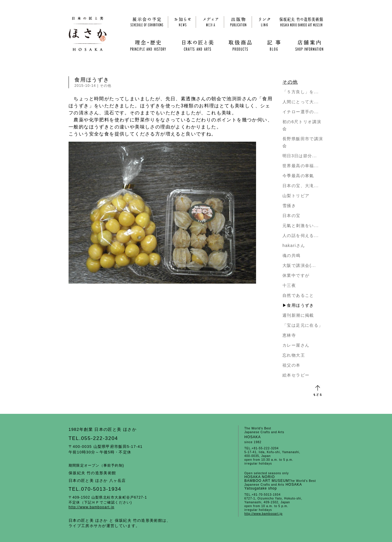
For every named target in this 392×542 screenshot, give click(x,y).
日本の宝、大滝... (301, 186)
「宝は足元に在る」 (303, 325)
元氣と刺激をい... (301, 226)
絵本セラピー (296, 375)
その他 (106, 86)
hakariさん (294, 245)
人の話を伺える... (301, 236)
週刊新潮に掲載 (298, 315)
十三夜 (289, 285)
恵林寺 (289, 335)
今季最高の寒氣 (298, 176)
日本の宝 (292, 216)
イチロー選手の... (301, 112)
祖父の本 (292, 365)
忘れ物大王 (294, 355)
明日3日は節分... (300, 156)
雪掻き (289, 206)
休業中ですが (296, 275)
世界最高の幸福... (301, 166)
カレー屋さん (296, 345)
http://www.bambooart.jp (91, 507)
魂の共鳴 (292, 255)
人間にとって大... (301, 102)
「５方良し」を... (301, 92)
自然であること (298, 295)
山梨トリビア (296, 196)
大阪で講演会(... (299, 265)
